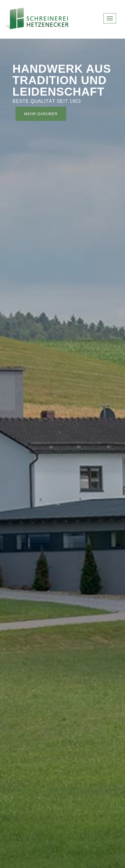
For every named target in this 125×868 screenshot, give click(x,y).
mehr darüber (41, 114)
